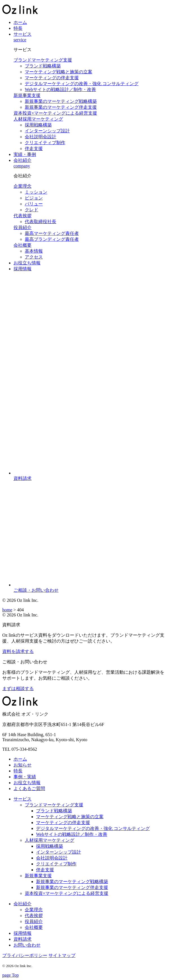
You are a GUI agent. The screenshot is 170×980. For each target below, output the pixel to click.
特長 (18, 28)
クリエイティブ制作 (45, 143)
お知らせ (23, 765)
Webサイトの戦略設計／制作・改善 (60, 89)
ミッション (36, 192)
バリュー (34, 204)
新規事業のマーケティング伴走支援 (61, 107)
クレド (32, 210)
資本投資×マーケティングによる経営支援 (55, 113)
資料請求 (23, 939)
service (20, 40)
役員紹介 (23, 227)
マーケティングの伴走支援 (52, 78)
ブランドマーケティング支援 (43, 60)
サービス (23, 34)
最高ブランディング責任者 (52, 239)
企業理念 (23, 186)
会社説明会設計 (41, 137)
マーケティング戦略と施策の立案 (59, 72)
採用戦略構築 (38, 125)
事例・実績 (25, 777)
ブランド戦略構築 (43, 66)
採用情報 (23, 269)
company (22, 166)
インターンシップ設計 (47, 131)
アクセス (34, 257)
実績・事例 (25, 154)
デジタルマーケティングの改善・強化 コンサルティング (82, 84)
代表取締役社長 (41, 222)
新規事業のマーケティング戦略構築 (61, 101)
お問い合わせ (27, 945)
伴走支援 (34, 148)
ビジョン (34, 198)
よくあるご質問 (29, 789)
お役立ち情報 (27, 263)
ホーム (20, 22)
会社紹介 (23, 160)
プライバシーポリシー (25, 955)
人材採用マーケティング (38, 119)
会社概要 (23, 245)
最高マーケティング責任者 (52, 233)
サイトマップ (62, 955)
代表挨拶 (23, 216)
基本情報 (34, 251)
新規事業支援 (27, 95)
